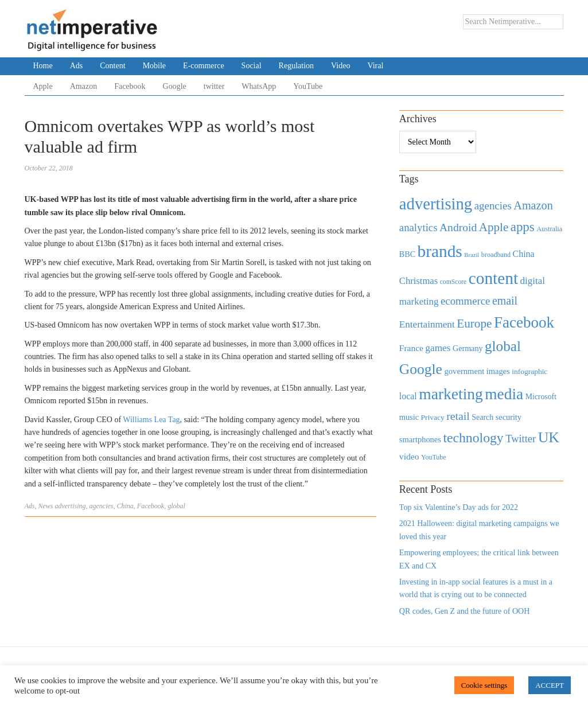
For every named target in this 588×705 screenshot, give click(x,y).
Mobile (154, 66)
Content (112, 66)
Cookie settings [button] (484, 685)
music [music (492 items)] (409, 417)
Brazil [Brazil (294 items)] (472, 255)
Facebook (130, 86)
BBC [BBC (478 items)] (407, 254)
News (46, 506)
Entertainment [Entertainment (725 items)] (427, 324)
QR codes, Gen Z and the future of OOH (464, 611)
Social (252, 66)
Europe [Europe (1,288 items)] (474, 324)
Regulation (296, 66)
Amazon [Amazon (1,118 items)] (533, 205)
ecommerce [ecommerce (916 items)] (465, 301)
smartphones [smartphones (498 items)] (420, 439)
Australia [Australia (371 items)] (549, 229)
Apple (43, 86)
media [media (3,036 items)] (504, 394)
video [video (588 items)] (409, 456)
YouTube (308, 86)
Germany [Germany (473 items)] (468, 348)
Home (43, 66)
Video (340, 66)
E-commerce (204, 66)
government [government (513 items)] (464, 371)
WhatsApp (259, 86)
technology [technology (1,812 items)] (473, 438)
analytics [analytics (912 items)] (418, 227)
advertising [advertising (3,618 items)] (436, 204)
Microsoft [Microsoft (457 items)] (541, 397)
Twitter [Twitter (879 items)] (521, 439)
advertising (71, 506)
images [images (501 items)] (498, 371)
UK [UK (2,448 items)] (549, 437)
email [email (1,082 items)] (505, 301)
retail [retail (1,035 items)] (458, 416)
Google (175, 86)
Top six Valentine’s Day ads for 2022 (459, 507)
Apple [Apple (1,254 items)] (494, 227)
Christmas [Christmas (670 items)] (418, 281)
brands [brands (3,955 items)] (440, 251)
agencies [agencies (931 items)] (493, 206)
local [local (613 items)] (408, 396)
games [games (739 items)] (438, 348)
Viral (375, 66)
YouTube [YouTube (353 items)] (434, 457)
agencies (102, 506)
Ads (77, 66)
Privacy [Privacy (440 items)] (432, 417)
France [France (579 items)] (411, 348)
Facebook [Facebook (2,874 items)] (524, 322)
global (176, 506)
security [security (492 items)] (509, 417)
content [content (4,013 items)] (493, 278)
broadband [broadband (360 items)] (496, 255)
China (125, 506)
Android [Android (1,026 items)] (458, 227)
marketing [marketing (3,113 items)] (451, 394)
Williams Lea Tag (151, 420)
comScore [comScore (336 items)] (453, 282)
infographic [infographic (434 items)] (529, 371)
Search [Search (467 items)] (482, 417)
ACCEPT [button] (550, 685)
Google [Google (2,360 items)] (421, 369)
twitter (214, 86)
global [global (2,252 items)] (503, 346)
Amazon (83, 86)
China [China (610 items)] (524, 254)
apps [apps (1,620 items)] (523, 227)
